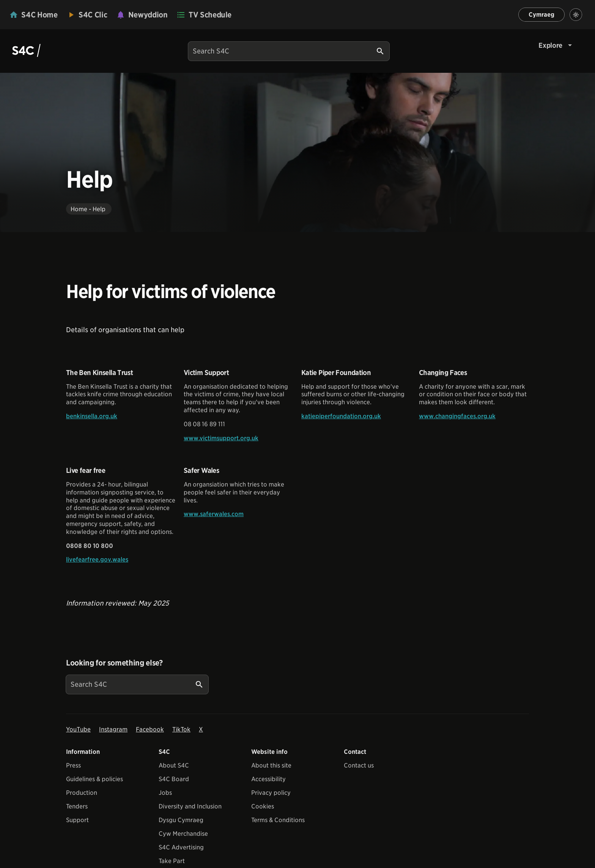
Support (77, 820)
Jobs (165, 793)
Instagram (113, 729)
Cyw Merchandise (183, 834)
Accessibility (268, 779)
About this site (271, 765)
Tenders (77, 806)
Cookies (263, 806)
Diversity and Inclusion (190, 806)
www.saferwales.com (214, 514)
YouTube (78, 729)
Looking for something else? (114, 663)
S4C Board (174, 779)
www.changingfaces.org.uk (457, 416)
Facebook (150, 729)
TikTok (181, 729)
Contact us (359, 765)
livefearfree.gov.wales (97, 560)
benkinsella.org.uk (92, 416)
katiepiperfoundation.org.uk (341, 416)
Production (82, 793)
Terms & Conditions (278, 820)
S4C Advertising (181, 847)
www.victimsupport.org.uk (221, 438)
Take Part (172, 861)
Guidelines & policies (94, 779)
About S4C (174, 765)
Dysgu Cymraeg (181, 820)
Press (73, 765)
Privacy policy (271, 793)
